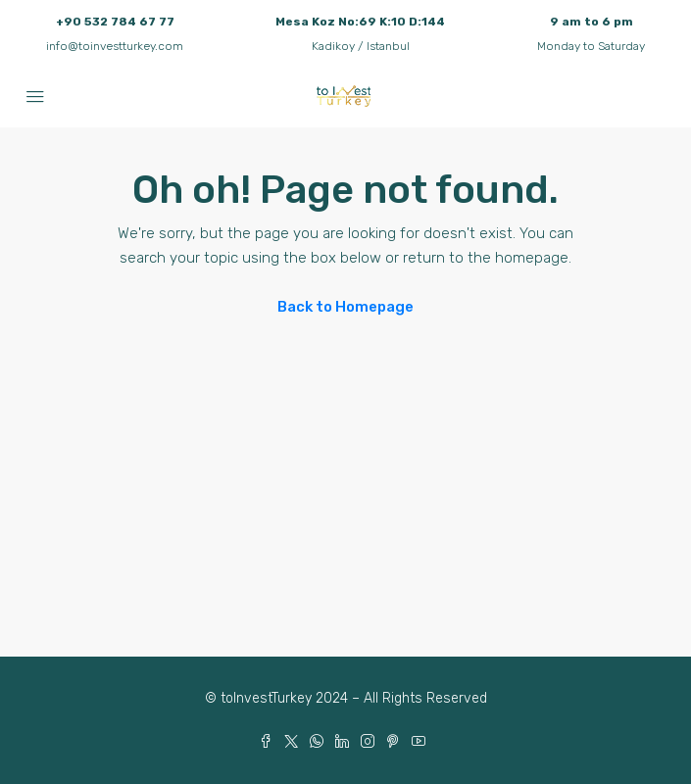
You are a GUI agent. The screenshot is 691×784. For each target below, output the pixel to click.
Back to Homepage (345, 307)
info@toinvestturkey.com (115, 46)
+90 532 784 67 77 (115, 22)
